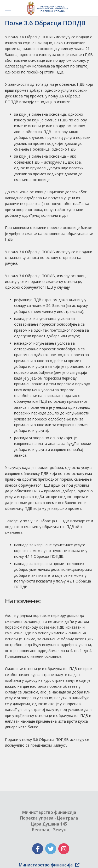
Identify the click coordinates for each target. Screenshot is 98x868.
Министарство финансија (49, 865)
